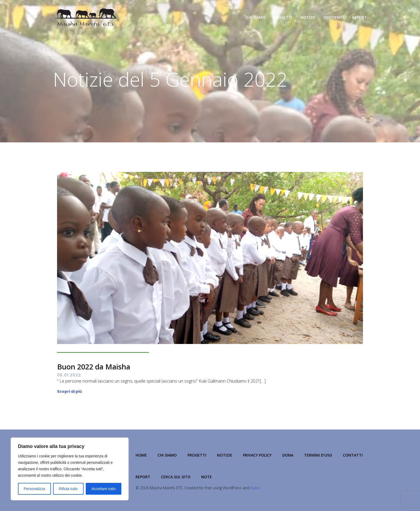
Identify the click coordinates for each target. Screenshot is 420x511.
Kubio (255, 488)
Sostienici (334, 17)
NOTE (207, 477)
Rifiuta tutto (68, 489)
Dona (288, 455)
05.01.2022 (69, 375)
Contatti (353, 455)
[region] (70, 469)
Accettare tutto (103, 489)
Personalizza (34, 489)
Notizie (308, 17)
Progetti (283, 17)
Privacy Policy (257, 455)
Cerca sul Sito (176, 477)
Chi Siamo (256, 17)
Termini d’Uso (318, 455)
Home (141, 455)
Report (360, 17)
